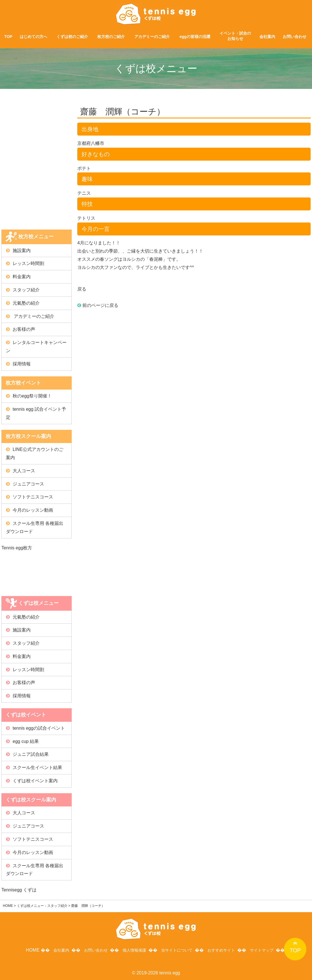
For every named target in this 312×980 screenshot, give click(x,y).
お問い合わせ (295, 37)
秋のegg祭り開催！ (32, 396)
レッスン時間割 (28, 263)
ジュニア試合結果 (31, 754)
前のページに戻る (98, 305)
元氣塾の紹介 (26, 303)
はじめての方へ (33, 37)
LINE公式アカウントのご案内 (35, 453)
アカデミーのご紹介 (152, 37)
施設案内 (22, 250)
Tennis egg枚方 (17, 548)
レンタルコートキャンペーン (36, 347)
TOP (8, 37)
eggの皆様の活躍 (195, 37)
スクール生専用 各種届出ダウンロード (35, 527)
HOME (8, 906)
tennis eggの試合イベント (39, 728)
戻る (82, 289)
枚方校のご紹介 (111, 37)
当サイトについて (177, 949)
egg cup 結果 (26, 741)
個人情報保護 (132, 949)
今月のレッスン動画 (33, 510)
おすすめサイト (223, 949)
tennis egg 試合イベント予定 (36, 413)
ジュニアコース (28, 484)
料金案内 (22, 277)
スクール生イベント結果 (37, 767)
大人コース (24, 471)
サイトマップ (266, 949)
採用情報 (22, 364)
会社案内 (267, 37)
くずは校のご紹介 (72, 37)
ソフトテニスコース (33, 497)
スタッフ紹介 (26, 290)
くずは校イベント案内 (35, 781)
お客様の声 (24, 329)
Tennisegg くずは (19, 890)
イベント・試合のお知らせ (235, 36)
